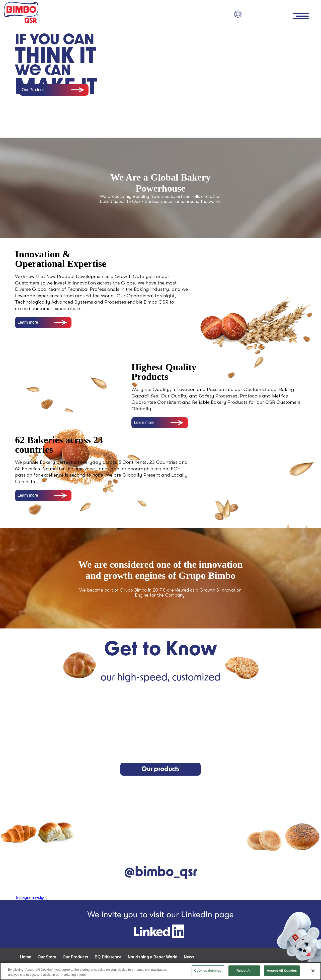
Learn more (28, 322)
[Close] (313, 971)
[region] (160, 971)
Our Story (47, 957)
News (189, 957)
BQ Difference (108, 957)
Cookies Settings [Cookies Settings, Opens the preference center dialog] (208, 971)
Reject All (244, 971)
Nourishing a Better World (153, 957)
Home (26, 957)
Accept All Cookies (282, 971)
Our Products (34, 90)
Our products (160, 769)
